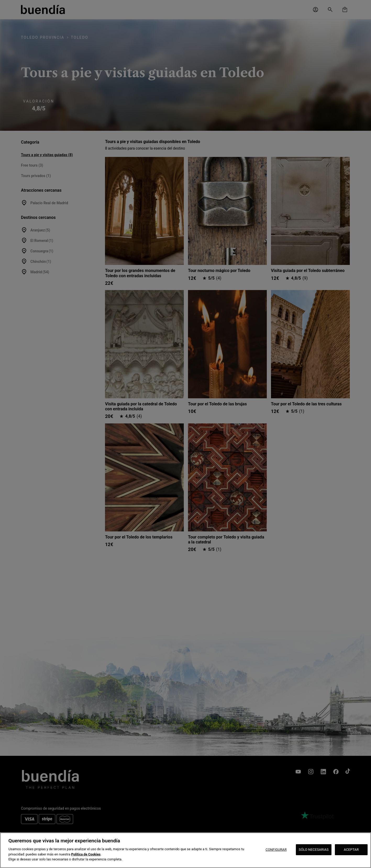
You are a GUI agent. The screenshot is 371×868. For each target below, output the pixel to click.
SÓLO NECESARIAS (314, 850)
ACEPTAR (351, 850)
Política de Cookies (86, 854)
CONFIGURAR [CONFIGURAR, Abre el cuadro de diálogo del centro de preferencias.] (276, 850)
